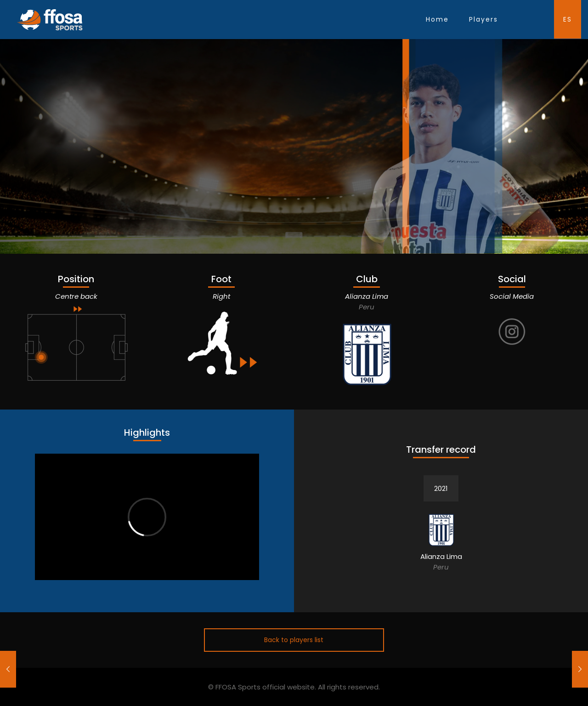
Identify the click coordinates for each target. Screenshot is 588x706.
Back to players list (294, 640)
